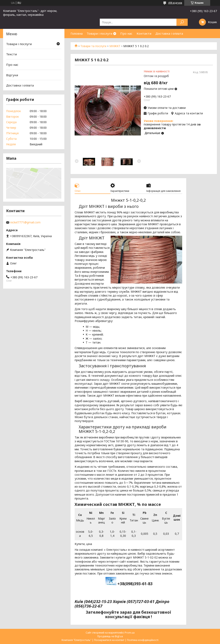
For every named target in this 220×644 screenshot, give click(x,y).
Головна (77, 33)
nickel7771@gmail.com (25, 222)
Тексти (11, 54)
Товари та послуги (93, 46)
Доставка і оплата (169, 33)
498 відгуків (175, 3)
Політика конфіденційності (143, 640)
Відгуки (12, 75)
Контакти (144, 33)
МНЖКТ (115, 46)
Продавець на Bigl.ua (110, 636)
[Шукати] (182, 22)
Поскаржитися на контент (109, 640)
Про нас (126, 33)
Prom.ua (130, 633)
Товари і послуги (99, 33)
